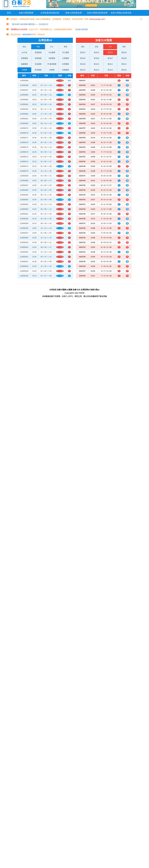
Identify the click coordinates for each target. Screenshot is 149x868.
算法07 (110, 58)
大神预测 (66, 58)
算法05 (83, 58)
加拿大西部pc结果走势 (121, 13)
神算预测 (24, 58)
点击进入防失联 (81, 29)
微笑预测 (52, 64)
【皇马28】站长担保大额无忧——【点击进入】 (30, 24)
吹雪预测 (66, 64)
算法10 (96, 64)
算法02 (96, 52)
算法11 (110, 64)
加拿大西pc (95, 290)
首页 (9, 13)
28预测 (52, 70)
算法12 (124, 64)
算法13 (83, 70)
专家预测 (52, 58)
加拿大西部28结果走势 (97, 13)
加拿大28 (76, 290)
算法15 (110, 70)
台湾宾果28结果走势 (50, 13)
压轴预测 (66, 70)
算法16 (124, 70)
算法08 (124, 58)
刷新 (69, 81)
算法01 (83, 52)
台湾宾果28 (85, 290)
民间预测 (38, 70)
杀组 (38, 47)
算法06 (96, 58)
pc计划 (24, 52)
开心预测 (66, 52)
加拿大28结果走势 (74, 13)
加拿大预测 (62, 290)
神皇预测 (38, 58)
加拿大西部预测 (26, 13)
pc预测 (69, 290)
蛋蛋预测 (38, 52)
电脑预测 (24, 64)
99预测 (24, 70)
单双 (66, 47)
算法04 (124, 52)
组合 (24, 47)
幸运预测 (38, 64)
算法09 (83, 64)
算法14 (96, 70)
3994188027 (27, 34)
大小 (52, 47)
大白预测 (52, 52)
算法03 (110, 52)
